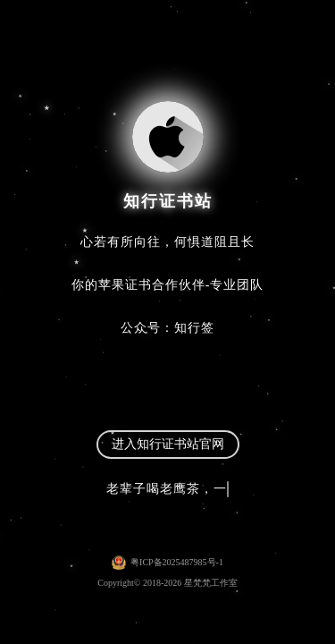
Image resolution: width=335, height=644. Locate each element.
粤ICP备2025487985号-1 (177, 562)
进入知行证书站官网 (168, 444)
